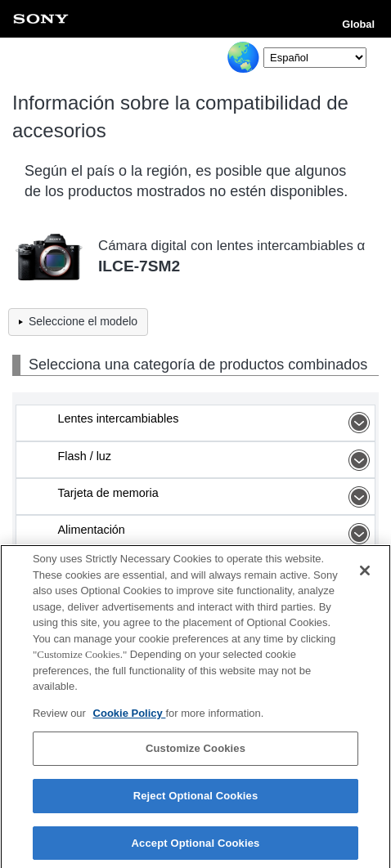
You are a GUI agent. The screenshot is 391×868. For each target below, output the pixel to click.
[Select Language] (315, 58)
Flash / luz (216, 460)
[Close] (365, 574)
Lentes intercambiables (216, 423)
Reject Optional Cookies (196, 799)
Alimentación (216, 534)
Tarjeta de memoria (216, 497)
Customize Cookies (195, 752)
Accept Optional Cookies (196, 846)
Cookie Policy (130, 716)
